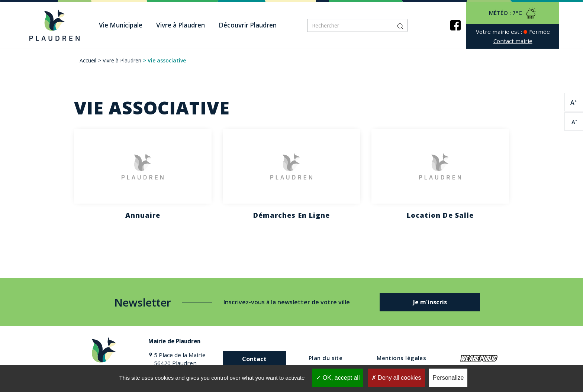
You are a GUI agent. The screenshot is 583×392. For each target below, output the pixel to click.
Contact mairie (513, 41)
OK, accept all (338, 378)
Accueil (88, 60)
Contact (254, 359)
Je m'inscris (430, 302)
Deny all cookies (396, 378)
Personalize (448, 378)
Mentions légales (401, 358)
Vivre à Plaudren (122, 60)
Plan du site (326, 358)
